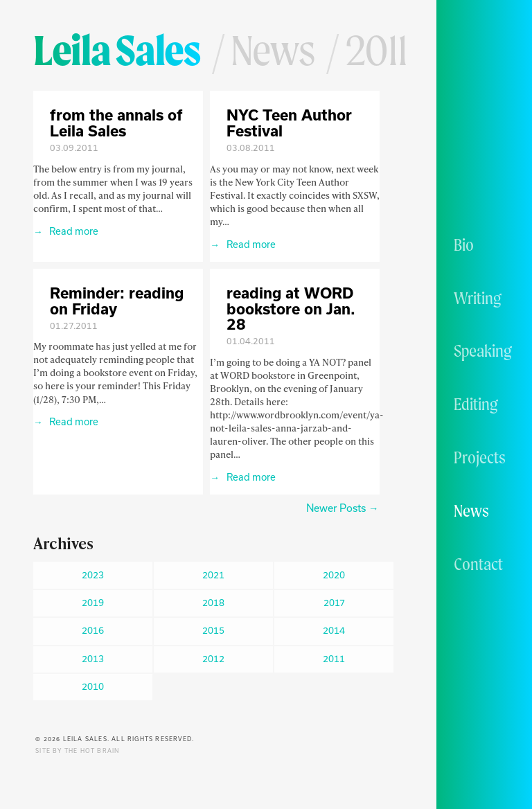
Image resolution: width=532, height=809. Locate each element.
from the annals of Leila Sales (116, 123)
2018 (213, 603)
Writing (478, 298)
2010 (93, 686)
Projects (480, 457)
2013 (93, 659)
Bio (464, 245)
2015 (213, 630)
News (471, 510)
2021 (213, 575)
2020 (334, 575)
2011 (334, 659)
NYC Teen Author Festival (289, 123)
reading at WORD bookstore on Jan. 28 (291, 309)
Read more (73, 231)
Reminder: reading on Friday (117, 301)
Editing (476, 404)
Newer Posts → (342, 508)
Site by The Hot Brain (77, 751)
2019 (93, 603)
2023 (93, 575)
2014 (334, 630)
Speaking (483, 350)
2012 (213, 659)
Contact (478, 564)
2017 (334, 603)
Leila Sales (117, 50)
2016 (93, 630)
